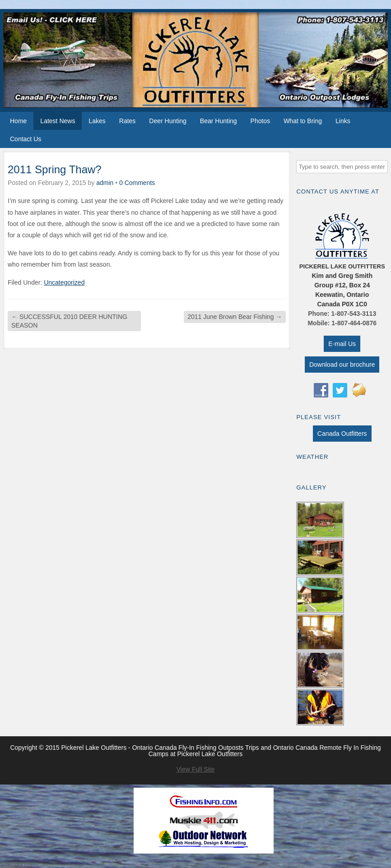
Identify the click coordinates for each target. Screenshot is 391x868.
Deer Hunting (168, 121)
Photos (261, 121)
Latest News (58, 121)
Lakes (97, 121)
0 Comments (137, 183)
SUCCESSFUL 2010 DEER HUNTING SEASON (69, 321)
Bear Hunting (219, 121)
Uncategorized (64, 282)
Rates (128, 121)
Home (18, 121)
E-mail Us (342, 344)
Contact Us (26, 139)
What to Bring (303, 121)
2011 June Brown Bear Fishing (235, 317)
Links (343, 121)
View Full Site (196, 769)
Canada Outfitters (342, 434)
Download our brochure (342, 365)
